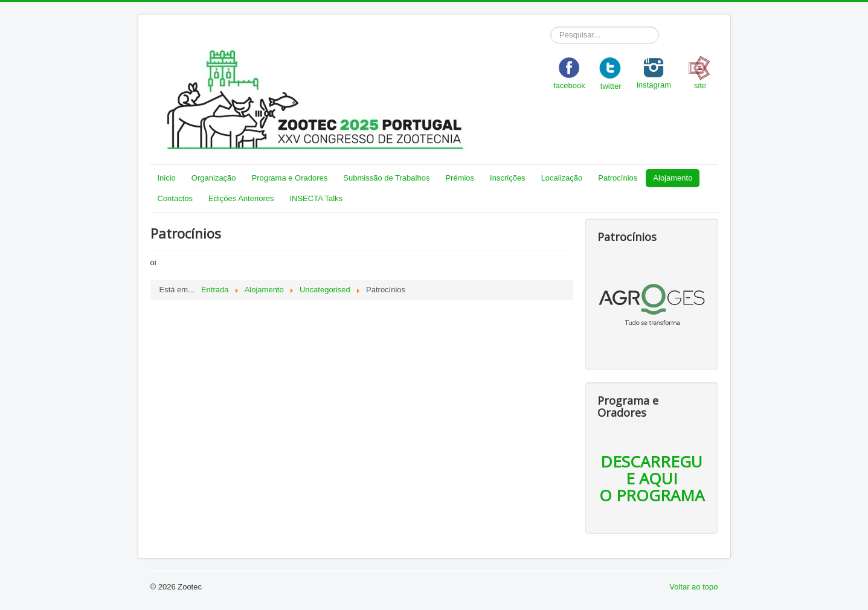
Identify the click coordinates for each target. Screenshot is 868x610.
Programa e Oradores (290, 178)
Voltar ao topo (693, 587)
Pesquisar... (551, 27)
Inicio (167, 178)
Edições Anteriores (241, 198)
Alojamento (673, 178)
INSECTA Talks (316, 198)
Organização (214, 178)
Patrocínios (618, 178)
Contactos (175, 198)
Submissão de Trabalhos (386, 178)
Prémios (460, 178)
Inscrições (508, 178)
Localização (562, 178)
